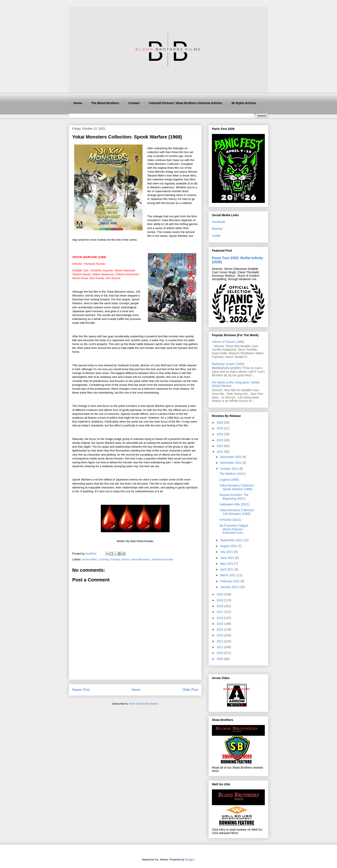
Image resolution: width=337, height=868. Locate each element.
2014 (220, 629)
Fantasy (115, 559)
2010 (220, 653)
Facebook (218, 222)
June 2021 (227, 558)
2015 (220, 624)
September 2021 (232, 540)
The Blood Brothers (105, 103)
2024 (220, 434)
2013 (220, 635)
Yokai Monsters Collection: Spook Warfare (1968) (237, 487)
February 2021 (230, 581)
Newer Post (81, 690)
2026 (220, 423)
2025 (220, 428)
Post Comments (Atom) (144, 704)
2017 (220, 612)
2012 (220, 641)
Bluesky (217, 229)
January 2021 (230, 587)
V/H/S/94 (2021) (230, 520)
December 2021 (231, 457)
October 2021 (230, 469)
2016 (220, 618)
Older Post (190, 690)
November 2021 (231, 463)
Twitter (216, 236)
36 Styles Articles (244, 103)
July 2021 (227, 552)
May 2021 (227, 564)
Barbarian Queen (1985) (228, 364)
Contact (134, 103)
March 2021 (228, 575)
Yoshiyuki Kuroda (162, 559)
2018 (220, 606)
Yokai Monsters (140, 559)
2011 (220, 647)
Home (78, 103)
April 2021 (227, 569)
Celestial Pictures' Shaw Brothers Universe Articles (186, 103)
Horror (126, 559)
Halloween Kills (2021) (234, 504)
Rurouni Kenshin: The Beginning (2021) (234, 497)
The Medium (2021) (233, 474)
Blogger (190, 860)
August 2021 (229, 546)
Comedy (104, 559)
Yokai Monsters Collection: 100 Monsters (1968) (237, 512)
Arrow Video (90, 559)
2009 (220, 659)
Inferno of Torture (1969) (228, 342)
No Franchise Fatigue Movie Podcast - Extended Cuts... (234, 529)
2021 (220, 452)
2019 (220, 600)
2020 (220, 594)
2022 (220, 446)
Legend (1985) (229, 480)
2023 (220, 440)
